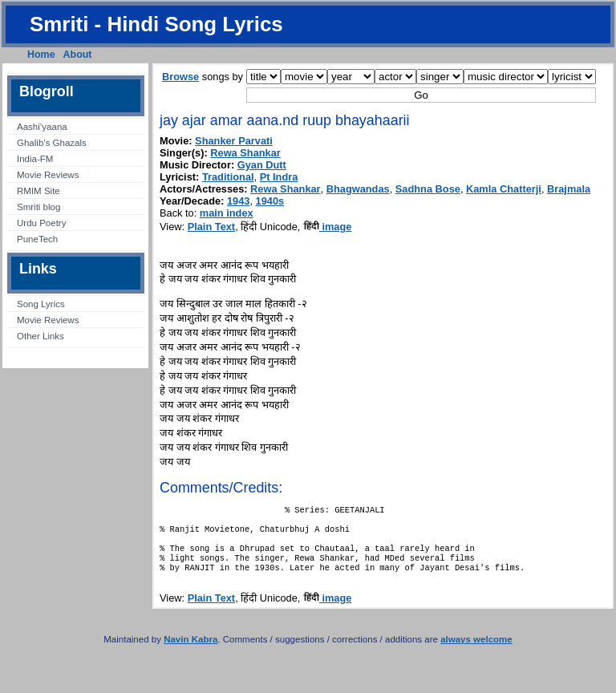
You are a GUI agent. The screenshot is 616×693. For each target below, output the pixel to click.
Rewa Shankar (245, 153)
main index (227, 213)
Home (41, 55)
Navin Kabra (190, 652)
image (328, 227)
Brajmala (569, 189)
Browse (180, 77)
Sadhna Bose (428, 189)
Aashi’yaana (42, 127)
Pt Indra (279, 177)
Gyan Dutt (262, 165)
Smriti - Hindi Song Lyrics (156, 24)
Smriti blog (38, 207)
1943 (238, 201)
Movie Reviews (48, 175)
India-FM (35, 159)
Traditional (228, 177)
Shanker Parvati (234, 141)
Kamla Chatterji (504, 189)
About (78, 55)
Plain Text (212, 227)
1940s (270, 201)
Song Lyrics (41, 304)
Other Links (41, 336)
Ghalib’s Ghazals (52, 143)
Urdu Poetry (41, 223)
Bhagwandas (358, 189)
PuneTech (37, 239)
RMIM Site (38, 191)
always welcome (476, 652)
